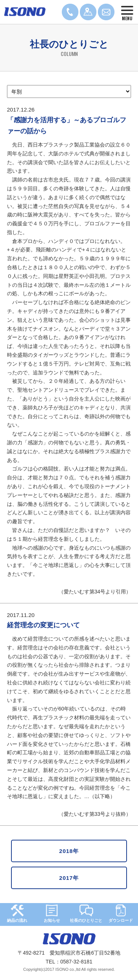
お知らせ (52, 914)
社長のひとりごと (86, 914)
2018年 (69, 851)
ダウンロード (121, 914)
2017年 (69, 878)
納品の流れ (17, 914)
